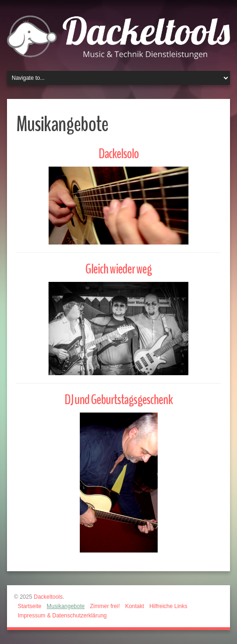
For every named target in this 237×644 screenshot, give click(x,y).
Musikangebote (66, 606)
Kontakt (135, 606)
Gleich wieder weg (118, 269)
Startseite (30, 606)
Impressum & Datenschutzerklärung (62, 616)
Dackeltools (48, 597)
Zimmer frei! (105, 606)
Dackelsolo (118, 154)
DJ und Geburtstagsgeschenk (118, 400)
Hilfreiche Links (168, 606)
